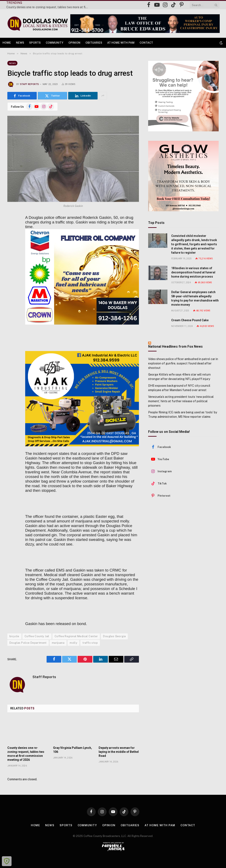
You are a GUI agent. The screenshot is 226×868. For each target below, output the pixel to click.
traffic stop (90, 643)
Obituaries (94, 43)
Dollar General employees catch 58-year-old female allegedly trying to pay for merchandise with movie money (195, 298)
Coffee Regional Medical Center (76, 636)
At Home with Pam (121, 43)
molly (73, 643)
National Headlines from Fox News (175, 347)
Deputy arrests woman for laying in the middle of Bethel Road (119, 752)
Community (55, 43)
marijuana (58, 643)
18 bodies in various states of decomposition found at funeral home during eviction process (193, 272)
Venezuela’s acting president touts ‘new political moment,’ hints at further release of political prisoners (181, 401)
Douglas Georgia (114, 636)
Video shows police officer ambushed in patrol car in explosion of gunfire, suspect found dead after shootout (183, 363)
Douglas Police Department (28, 643)
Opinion (74, 43)
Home (7, 43)
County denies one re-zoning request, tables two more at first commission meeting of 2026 (48, 7)
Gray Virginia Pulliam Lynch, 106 (73, 750)
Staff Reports (29, 84)
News (20, 43)
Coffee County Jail (37, 636)
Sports (35, 43)
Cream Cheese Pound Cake (190, 320)
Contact (146, 43)
